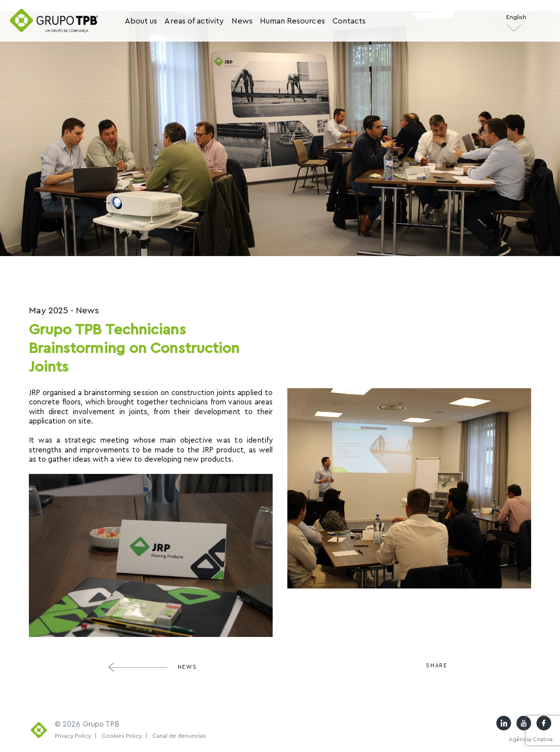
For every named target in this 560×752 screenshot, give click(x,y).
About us (141, 21)
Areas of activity (194, 21)
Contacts (349, 21)
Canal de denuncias (179, 736)
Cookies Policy (125, 736)
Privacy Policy (76, 736)
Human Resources (292, 21)
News (242, 21)
